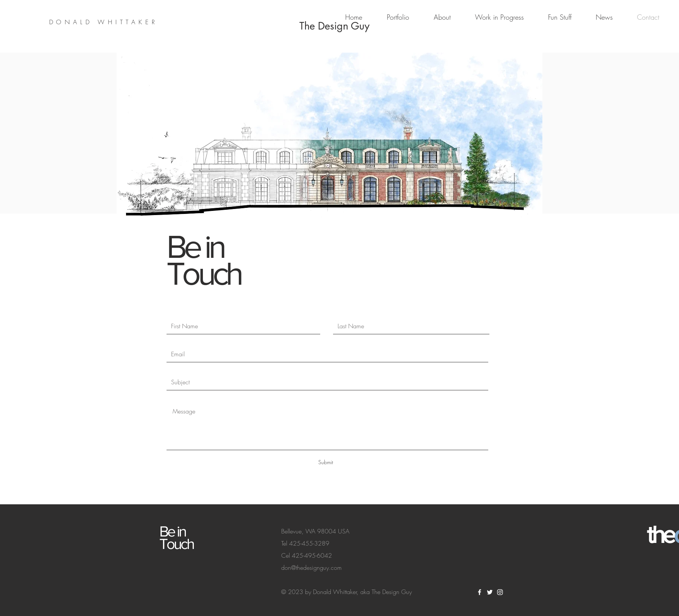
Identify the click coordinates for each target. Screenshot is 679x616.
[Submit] (325, 462)
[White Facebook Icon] (480, 592)
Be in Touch (204, 260)
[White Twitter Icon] (490, 592)
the (660, 535)
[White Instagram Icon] (500, 592)
